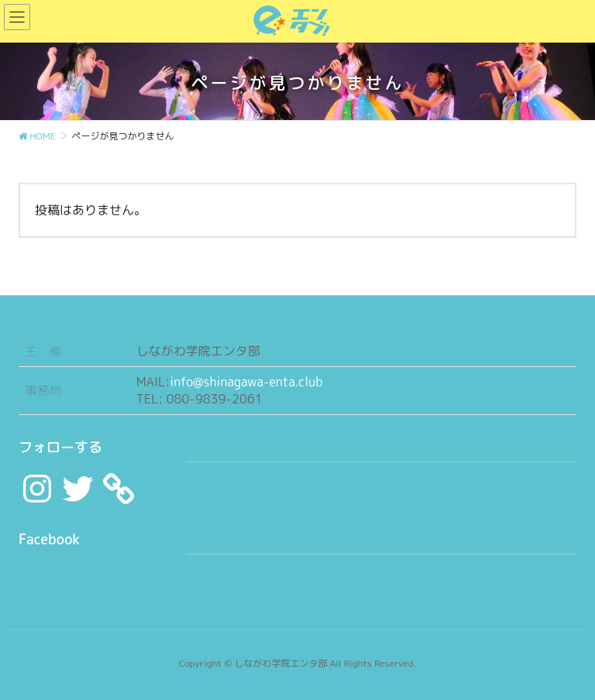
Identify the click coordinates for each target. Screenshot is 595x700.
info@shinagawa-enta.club (246, 382)
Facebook (49, 539)
